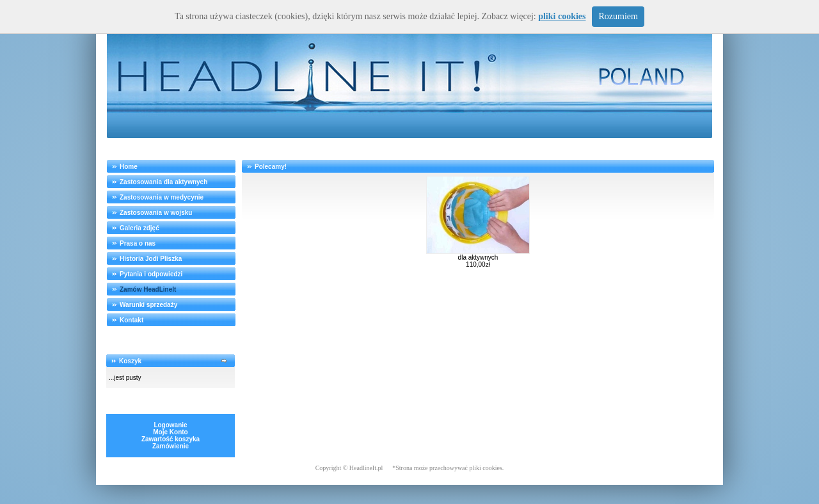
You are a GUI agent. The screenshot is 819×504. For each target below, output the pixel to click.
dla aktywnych (478, 257)
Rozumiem (618, 16)
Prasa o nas (138, 243)
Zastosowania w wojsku (156, 213)
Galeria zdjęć (139, 228)
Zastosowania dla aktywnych (163, 182)
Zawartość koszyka (171, 439)
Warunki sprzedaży (148, 305)
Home (129, 167)
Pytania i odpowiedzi (151, 274)
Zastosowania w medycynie (162, 197)
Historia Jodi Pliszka (151, 259)
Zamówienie (171, 446)
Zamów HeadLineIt (148, 289)
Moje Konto (170, 432)
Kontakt (131, 320)
